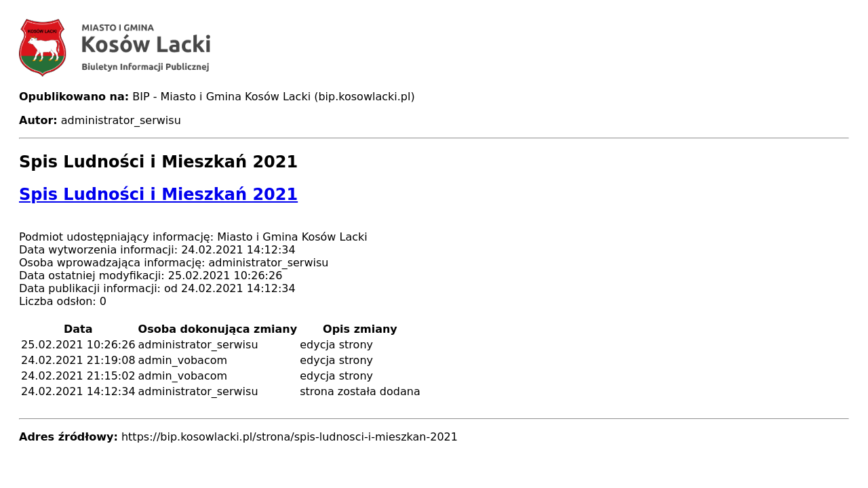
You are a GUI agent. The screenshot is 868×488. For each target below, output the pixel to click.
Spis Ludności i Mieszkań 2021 (158, 195)
